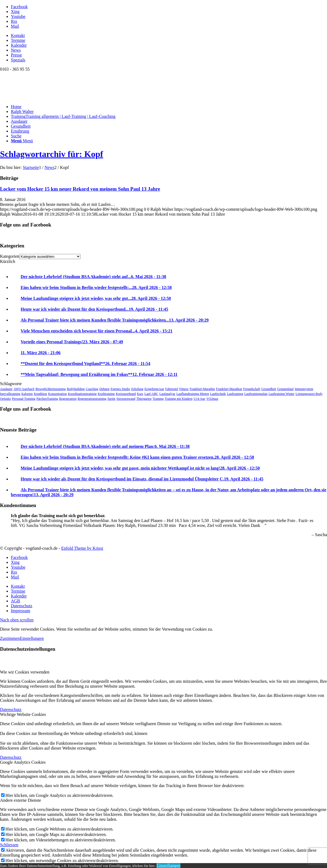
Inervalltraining (10, 394)
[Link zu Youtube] (18, 16)
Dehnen (104, 389)
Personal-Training (24, 399)
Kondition (41, 394)
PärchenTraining (47, 399)
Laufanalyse (167, 394)
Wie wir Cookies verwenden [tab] (25, 672)
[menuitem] (169, 36)
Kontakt (18, 35)
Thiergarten (144, 399)
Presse (16, 55)
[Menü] (22, 141)
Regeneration (68, 399)
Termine (18, 40)
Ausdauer (6, 389)
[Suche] (16, 136)
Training (158, 399)
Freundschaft (252, 389)
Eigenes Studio (120, 389)
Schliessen (9, 845)
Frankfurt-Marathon (229, 389)
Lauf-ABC (151, 394)
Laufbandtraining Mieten (193, 394)
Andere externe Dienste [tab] (20, 800)
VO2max (212, 399)
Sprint (111, 399)
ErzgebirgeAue (154, 389)
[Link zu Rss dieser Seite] (14, 21)
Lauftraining (235, 394)
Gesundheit (269, 389)
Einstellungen (32, 638)
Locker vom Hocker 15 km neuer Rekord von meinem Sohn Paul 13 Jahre (80, 189)
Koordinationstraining (82, 394)
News (16, 50)
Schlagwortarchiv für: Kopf (52, 154)
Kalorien (27, 394)
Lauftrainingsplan (256, 394)
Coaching (92, 389)
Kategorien (10, 256)
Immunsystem (304, 389)
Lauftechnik (218, 394)
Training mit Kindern (179, 399)
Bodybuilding (76, 389)
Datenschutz (11, 710)
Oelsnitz (5, 399)
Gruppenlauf (285, 389)
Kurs (140, 394)
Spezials (18, 60)
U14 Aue (199, 399)
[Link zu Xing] (15, 12)
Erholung (137, 389)
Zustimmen (10, 638)
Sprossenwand (126, 399)
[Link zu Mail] (15, 26)
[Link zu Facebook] (19, 7)
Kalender (19, 45)
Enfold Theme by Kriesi (82, 548)
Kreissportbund (126, 394)
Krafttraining (106, 394)
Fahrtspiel (172, 389)
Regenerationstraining (92, 399)
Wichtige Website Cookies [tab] (23, 714)
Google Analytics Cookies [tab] (23, 762)
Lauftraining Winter (281, 394)
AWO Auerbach (24, 389)
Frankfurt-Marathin (202, 389)
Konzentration (57, 394)
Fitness (184, 389)
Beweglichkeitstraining (51, 389)
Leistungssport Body (309, 394)
